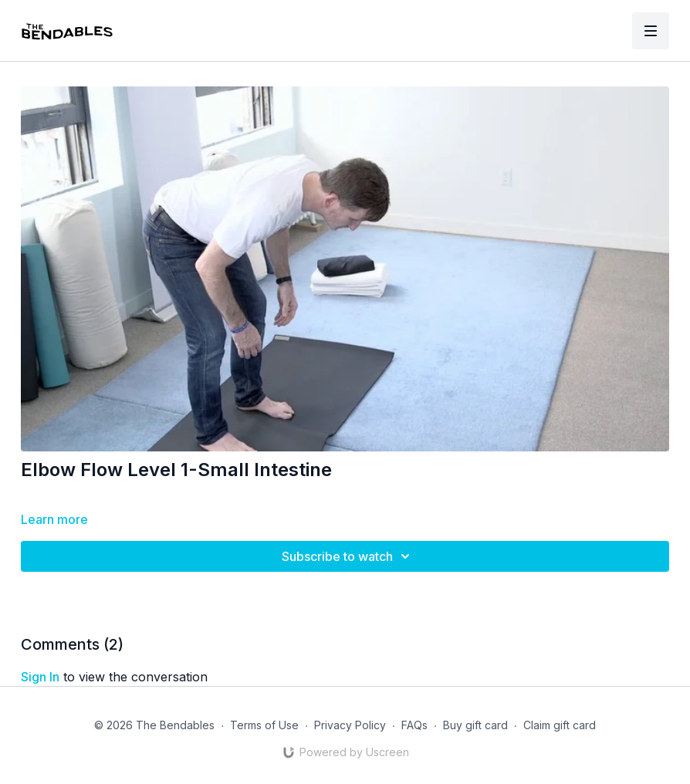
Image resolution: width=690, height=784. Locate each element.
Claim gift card (560, 725)
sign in (40, 677)
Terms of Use (264, 725)
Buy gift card (475, 725)
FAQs (414, 725)
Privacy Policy (350, 725)
